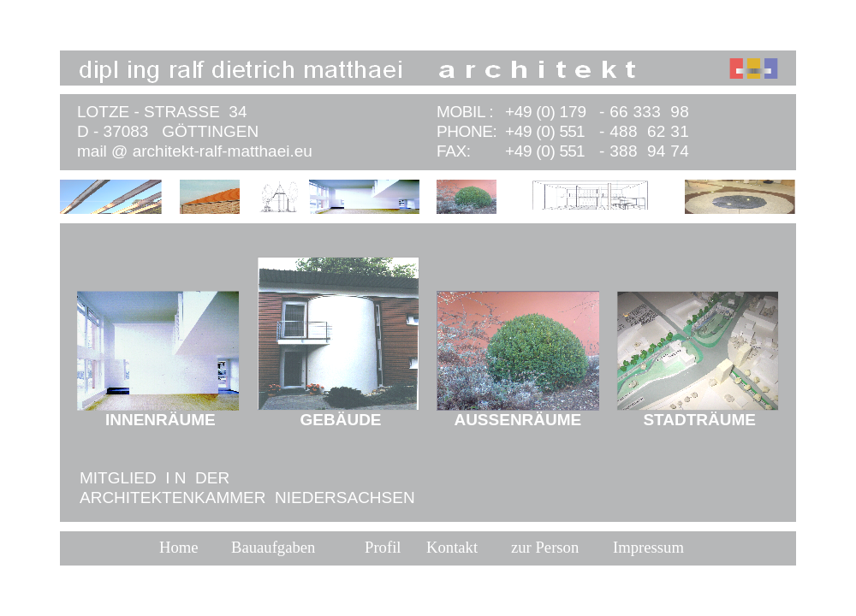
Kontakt (452, 547)
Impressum (648, 547)
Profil (383, 547)
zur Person (545, 547)
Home (179, 547)
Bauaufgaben (273, 547)
